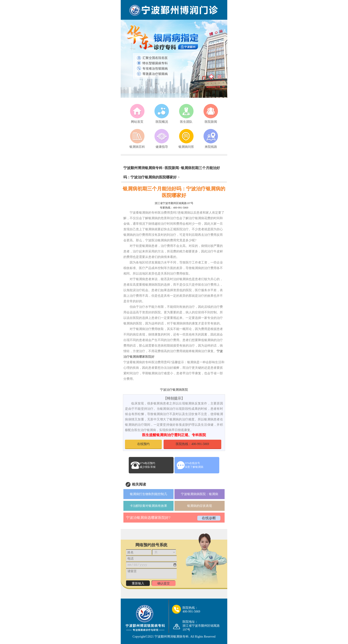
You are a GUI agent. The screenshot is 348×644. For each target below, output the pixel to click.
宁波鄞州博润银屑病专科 (143, 168)
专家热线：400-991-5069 (174, 208)
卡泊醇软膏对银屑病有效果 (148, 506)
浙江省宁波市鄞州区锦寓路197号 (174, 203)
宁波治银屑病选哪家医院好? (148, 518)
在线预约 (143, 444)
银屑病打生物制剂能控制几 (148, 494)
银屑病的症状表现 (200, 506)
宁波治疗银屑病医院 (174, 390)
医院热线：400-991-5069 (192, 444)
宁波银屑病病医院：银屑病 (200, 494)
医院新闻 (172, 168)
